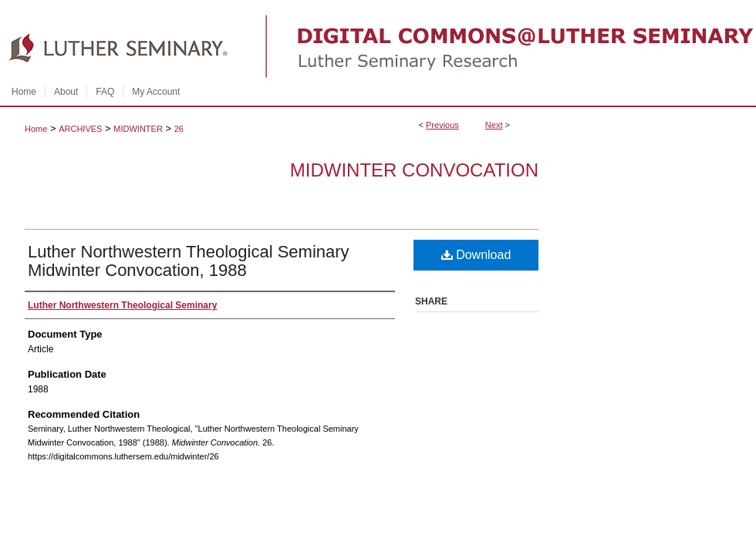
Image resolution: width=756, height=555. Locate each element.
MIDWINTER (138, 129)
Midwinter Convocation (414, 170)
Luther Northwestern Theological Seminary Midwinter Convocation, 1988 (189, 261)
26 (179, 129)
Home (36, 129)
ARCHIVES (80, 129)
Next (494, 125)
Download (476, 255)
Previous (442, 125)
